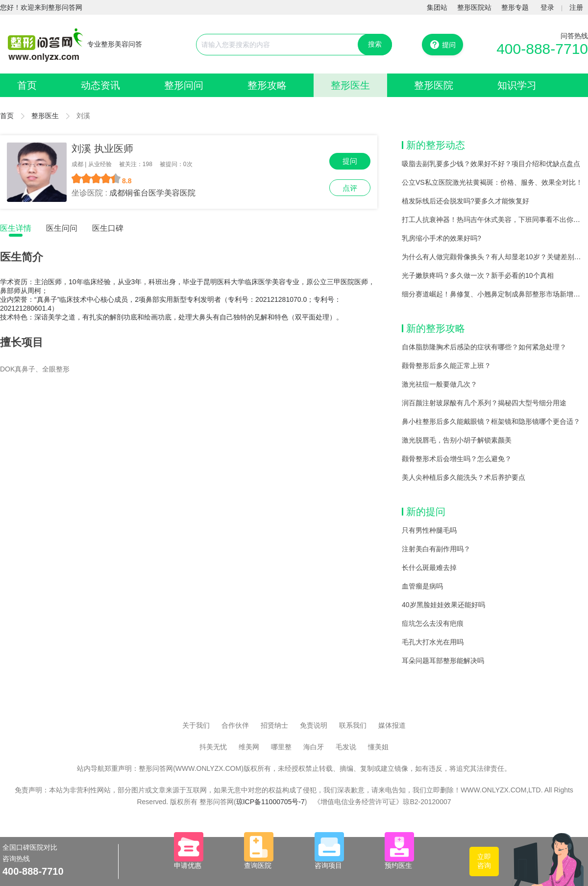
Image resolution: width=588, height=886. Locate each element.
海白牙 (314, 747)
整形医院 (434, 85)
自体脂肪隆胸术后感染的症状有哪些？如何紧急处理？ (484, 347)
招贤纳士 (274, 725)
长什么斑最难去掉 (429, 567)
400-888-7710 (542, 49)
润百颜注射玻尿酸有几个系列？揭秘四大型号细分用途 (484, 403)
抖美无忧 (213, 747)
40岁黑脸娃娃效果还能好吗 (443, 605)
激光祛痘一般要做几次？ (440, 384)
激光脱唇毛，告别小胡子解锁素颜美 (457, 440)
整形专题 (515, 7)
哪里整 (281, 747)
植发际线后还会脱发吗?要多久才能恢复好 (465, 201)
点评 (350, 188)
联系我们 (353, 725)
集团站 (437, 7)
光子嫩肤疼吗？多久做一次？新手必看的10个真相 (478, 275)
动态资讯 (100, 85)
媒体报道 (392, 725)
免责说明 (314, 725)
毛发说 (346, 747)
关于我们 (196, 725)
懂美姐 (378, 747)
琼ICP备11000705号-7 (270, 802)
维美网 (249, 747)
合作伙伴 (235, 725)
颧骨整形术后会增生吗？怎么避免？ (457, 459)
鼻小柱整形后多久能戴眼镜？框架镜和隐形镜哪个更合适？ (491, 421)
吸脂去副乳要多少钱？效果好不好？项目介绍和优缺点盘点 (491, 164)
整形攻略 (267, 85)
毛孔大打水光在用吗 (433, 642)
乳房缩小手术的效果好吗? (441, 238)
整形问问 (184, 85)
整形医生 (350, 85)
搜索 (375, 44)
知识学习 (517, 85)
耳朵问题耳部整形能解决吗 (443, 661)
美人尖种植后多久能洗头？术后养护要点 (464, 477)
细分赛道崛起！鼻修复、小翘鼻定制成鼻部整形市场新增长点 (494, 294)
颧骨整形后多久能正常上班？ (446, 366)
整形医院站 (474, 7)
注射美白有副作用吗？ (436, 549)
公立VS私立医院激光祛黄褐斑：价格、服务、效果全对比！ (492, 182)
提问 (350, 161)
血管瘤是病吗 (422, 586)
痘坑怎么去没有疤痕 (433, 623)
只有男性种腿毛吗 (429, 530)
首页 (27, 85)
